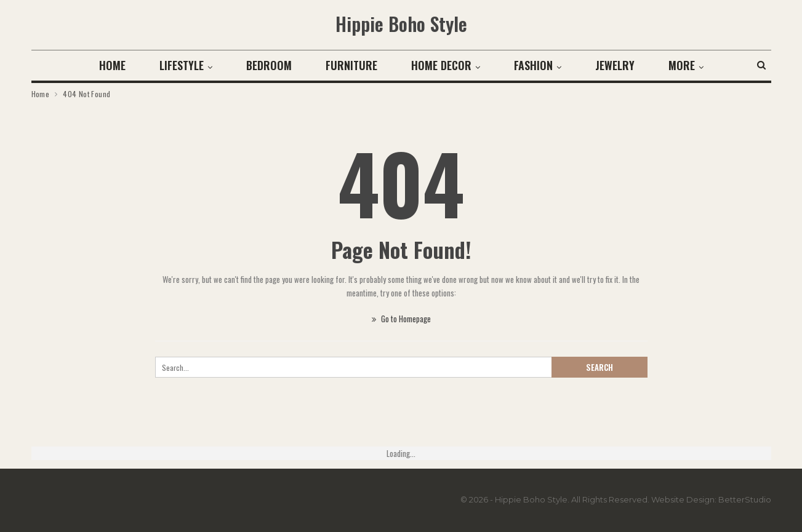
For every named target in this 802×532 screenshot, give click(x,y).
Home (112, 65)
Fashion (533, 65)
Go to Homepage (401, 319)
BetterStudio (745, 499)
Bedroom (269, 65)
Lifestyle (182, 65)
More (682, 65)
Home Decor (441, 65)
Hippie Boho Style (401, 24)
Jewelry (615, 65)
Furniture (351, 65)
